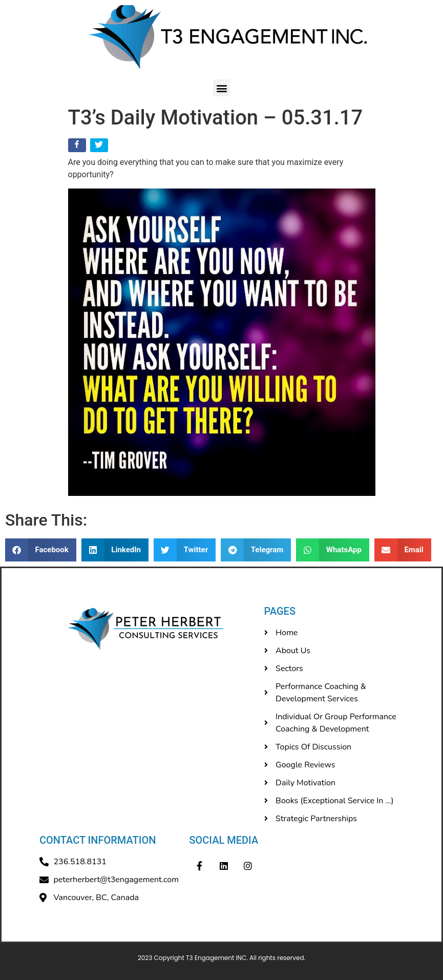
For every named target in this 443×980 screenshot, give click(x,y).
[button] (221, 88)
